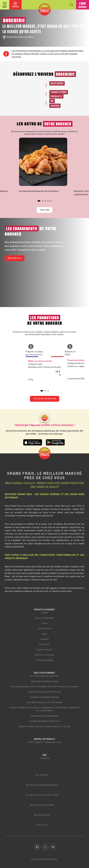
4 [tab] (49, 202)
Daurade (44, 639)
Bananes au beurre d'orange (45, 697)
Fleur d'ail (44, 644)
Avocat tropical (44, 650)
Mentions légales (42, 815)
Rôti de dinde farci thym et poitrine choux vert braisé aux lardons (44, 686)
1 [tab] (39, 202)
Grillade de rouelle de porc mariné (45, 702)
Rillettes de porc (45, 618)
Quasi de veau (45, 628)
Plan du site (42, 825)
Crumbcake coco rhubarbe (44, 716)
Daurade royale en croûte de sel (45, 692)
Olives (45, 623)
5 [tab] (52, 202)
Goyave (44, 613)
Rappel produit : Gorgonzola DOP (44, 742)
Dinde (45, 634)
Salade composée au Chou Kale (44, 721)
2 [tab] (43, 202)
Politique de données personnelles (42, 785)
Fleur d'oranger (45, 660)
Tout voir (44, 210)
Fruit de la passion (44, 655)
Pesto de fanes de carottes (44, 676)
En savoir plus (15, 258)
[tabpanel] (45, 165)
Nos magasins (42, 775)
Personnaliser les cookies (42, 805)
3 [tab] (46, 202)
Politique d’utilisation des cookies (42, 795)
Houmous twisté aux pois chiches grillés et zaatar (45, 726)
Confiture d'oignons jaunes (45, 681)
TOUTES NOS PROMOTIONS (45, 399)
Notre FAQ (45, 758)
